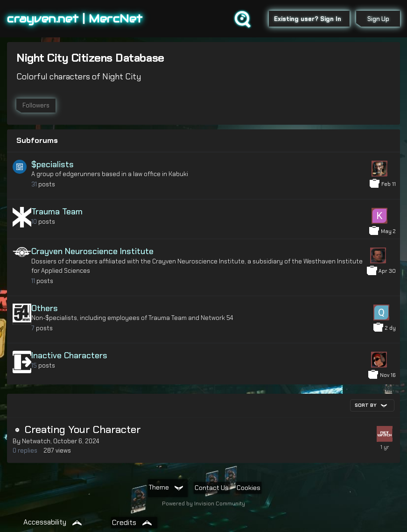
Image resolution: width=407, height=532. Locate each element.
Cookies (249, 488)
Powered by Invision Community (203, 504)
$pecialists (53, 164)
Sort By (371, 405)
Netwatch (36, 441)
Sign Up (378, 19)
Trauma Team (57, 212)
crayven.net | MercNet (75, 18)
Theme (166, 487)
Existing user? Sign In (309, 19)
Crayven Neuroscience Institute (92, 251)
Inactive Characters (69, 355)
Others (45, 308)
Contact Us (212, 488)
